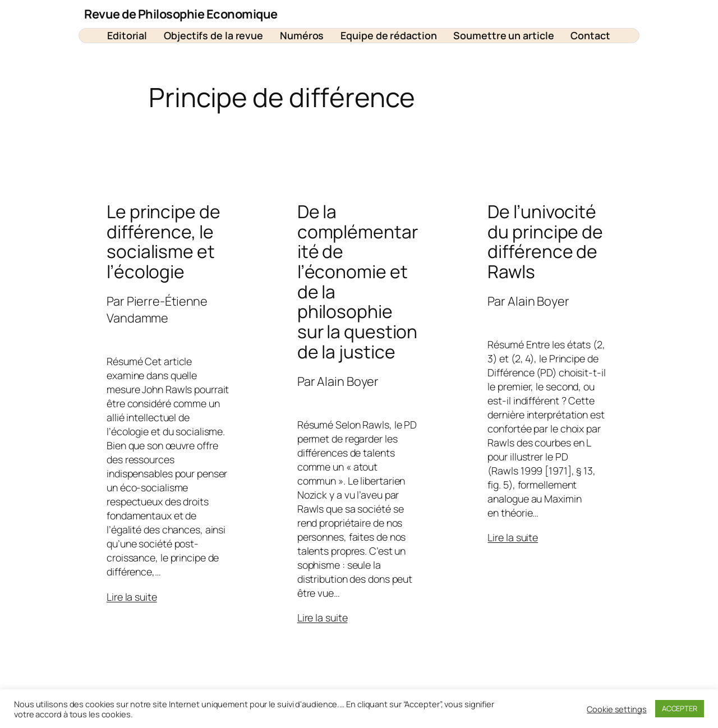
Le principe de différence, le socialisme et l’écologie (164, 242)
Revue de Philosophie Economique (181, 14)
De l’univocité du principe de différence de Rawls (545, 242)
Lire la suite (132, 597)
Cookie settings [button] (617, 709)
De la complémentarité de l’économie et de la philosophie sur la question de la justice (358, 282)
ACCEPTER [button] (680, 708)
